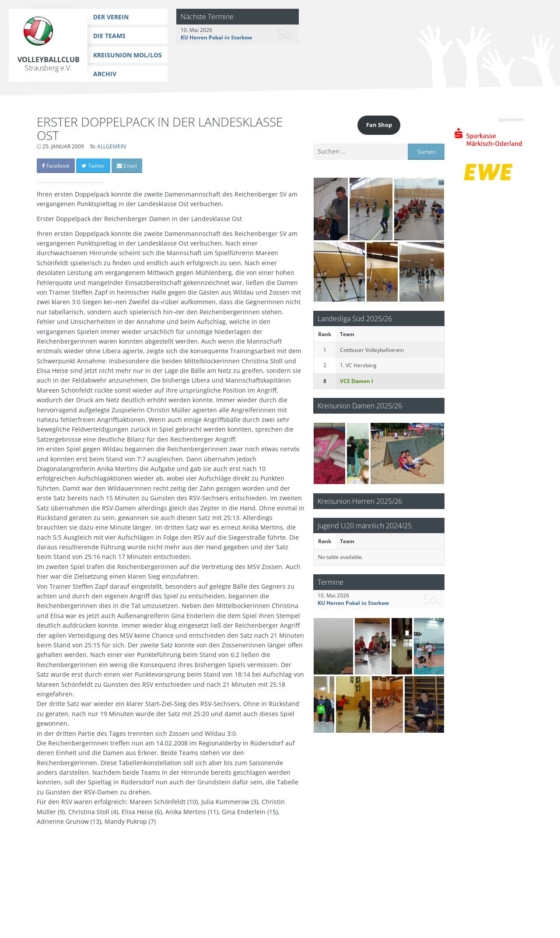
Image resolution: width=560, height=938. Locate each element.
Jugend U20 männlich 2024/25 (365, 525)
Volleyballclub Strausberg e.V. (49, 64)
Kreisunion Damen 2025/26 (360, 406)
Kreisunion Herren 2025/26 (360, 501)
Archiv (105, 74)
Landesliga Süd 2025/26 (355, 318)
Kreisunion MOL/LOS (128, 55)
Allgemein (112, 146)
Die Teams (109, 36)
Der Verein (111, 17)
